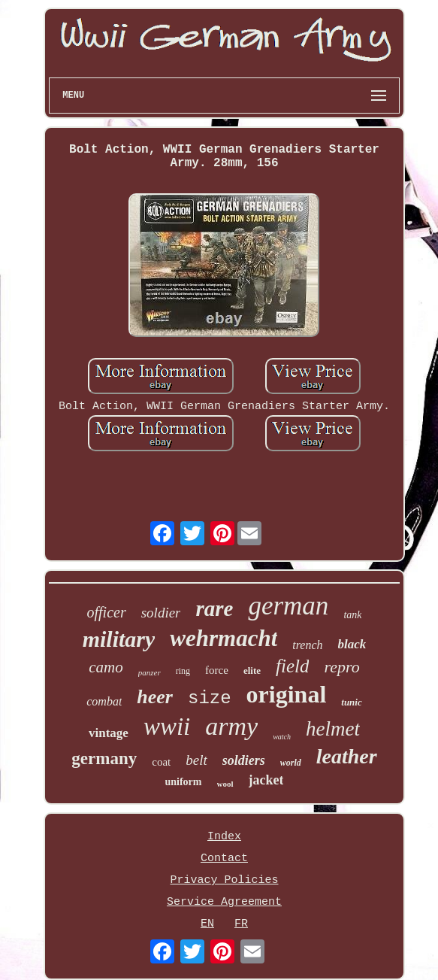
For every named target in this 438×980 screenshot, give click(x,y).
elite (252, 671)
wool (225, 784)
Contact (224, 859)
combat (104, 701)
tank (352, 615)
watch (282, 737)
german (288, 606)
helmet (333, 729)
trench (307, 645)
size (210, 698)
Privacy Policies (224, 880)
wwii (167, 727)
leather (347, 756)
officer (106, 612)
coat (161, 762)
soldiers (244, 760)
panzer (150, 672)
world (291, 763)
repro (341, 667)
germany (104, 759)
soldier (161, 613)
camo (106, 667)
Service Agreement (224, 902)
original (287, 694)
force (217, 670)
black (352, 644)
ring (183, 671)
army (231, 726)
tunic (351, 702)
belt (196, 760)
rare (214, 608)
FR (241, 924)
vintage (109, 733)
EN (207, 924)
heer (155, 697)
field (292, 666)
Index (224, 837)
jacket (266, 780)
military (119, 639)
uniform (184, 782)
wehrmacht (224, 638)
